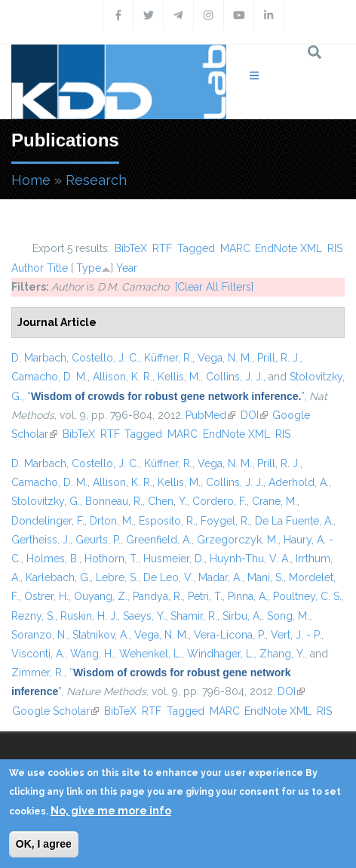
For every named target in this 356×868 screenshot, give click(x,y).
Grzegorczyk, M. (238, 540)
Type (89, 268)
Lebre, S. (117, 577)
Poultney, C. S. (307, 596)
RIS (335, 248)
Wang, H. (92, 654)
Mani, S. (265, 577)
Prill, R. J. (279, 358)
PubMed (210, 415)
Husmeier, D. (174, 559)
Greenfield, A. (159, 540)
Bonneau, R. (114, 501)
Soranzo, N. (39, 635)
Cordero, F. (219, 501)
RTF (162, 248)
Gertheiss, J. (41, 540)
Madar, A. (220, 577)
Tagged (196, 248)
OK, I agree (44, 844)
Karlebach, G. (58, 577)
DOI (254, 415)
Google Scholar (55, 711)
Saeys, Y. (144, 616)
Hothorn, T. (111, 559)
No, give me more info (111, 811)
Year (127, 268)
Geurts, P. (98, 540)
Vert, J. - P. (296, 635)
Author (28, 268)
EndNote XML (288, 248)
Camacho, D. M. (49, 377)
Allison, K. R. (123, 377)
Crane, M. (275, 501)
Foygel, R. (225, 521)
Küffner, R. (168, 358)
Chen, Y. (167, 501)
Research (96, 180)
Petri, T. (205, 596)
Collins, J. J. (235, 377)
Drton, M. (112, 521)
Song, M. (288, 616)
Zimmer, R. (38, 673)
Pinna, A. (248, 596)
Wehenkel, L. (150, 654)
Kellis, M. (179, 377)
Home (31, 180)
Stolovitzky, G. (46, 501)
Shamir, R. (194, 616)
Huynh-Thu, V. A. (250, 559)
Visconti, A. (38, 654)
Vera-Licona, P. (230, 635)
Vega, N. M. (225, 358)
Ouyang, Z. (101, 596)
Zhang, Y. (282, 654)
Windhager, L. (221, 654)
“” (166, 396)
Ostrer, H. (46, 596)
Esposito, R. (167, 521)
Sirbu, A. (242, 616)
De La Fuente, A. (294, 521)
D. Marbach (39, 358)
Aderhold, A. (299, 482)
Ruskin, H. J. (89, 616)
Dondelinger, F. (48, 521)
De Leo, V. (168, 577)
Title (57, 268)
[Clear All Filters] (214, 287)
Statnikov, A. (101, 635)
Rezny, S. (33, 616)
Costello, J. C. (105, 358)
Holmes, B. (53, 559)
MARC (235, 248)
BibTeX (131, 248)
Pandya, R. (158, 596)
